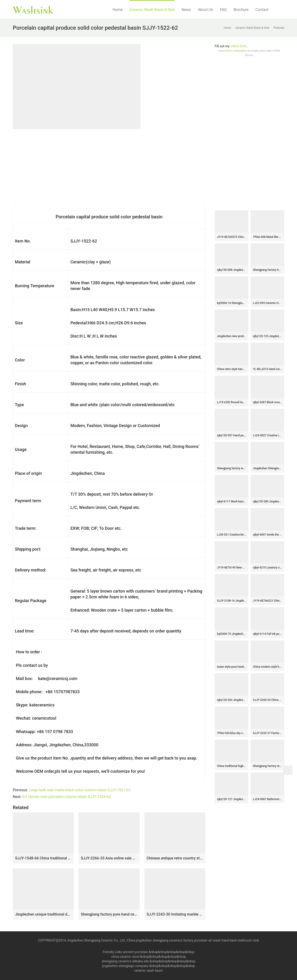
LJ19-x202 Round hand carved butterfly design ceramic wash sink (231, 402)
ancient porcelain (136, 952)
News (186, 10)
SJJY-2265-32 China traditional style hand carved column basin (267, 700)
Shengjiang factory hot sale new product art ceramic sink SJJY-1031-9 (267, 270)
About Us (205, 10)
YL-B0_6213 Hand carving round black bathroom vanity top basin (267, 369)
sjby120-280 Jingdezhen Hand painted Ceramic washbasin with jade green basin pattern (267, 501)
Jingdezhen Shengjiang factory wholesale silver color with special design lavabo (267, 468)
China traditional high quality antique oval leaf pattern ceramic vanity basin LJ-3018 (231, 766)
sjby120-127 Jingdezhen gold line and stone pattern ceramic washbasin (231, 799)
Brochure (241, 10)
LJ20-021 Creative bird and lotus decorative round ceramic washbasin (231, 535)
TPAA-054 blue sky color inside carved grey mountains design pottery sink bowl (231, 733)
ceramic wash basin (148, 970)
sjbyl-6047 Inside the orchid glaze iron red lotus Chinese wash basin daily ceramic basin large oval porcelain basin (267, 535)
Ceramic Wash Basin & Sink (152, 10)
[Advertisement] (249, 134)
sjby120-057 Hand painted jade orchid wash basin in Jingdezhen (231, 435)
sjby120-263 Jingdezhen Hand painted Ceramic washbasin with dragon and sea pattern (231, 700)
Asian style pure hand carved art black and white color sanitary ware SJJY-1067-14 (231, 667)
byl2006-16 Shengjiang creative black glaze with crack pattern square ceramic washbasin (231, 303)
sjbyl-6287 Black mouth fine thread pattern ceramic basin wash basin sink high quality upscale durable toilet (267, 402)
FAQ (223, 10)
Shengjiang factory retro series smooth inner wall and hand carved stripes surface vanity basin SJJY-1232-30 (267, 766)
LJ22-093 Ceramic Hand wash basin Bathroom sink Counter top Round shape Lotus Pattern (267, 303)
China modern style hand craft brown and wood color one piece (267, 667)
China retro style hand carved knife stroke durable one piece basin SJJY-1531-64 (231, 369)
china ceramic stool (125, 957)
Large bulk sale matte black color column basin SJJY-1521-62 (80, 790)
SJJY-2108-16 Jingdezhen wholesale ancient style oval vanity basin (231, 601)
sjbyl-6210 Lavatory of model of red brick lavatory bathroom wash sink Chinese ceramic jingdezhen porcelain (267, 568)
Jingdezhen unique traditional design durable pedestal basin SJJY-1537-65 (43, 914)
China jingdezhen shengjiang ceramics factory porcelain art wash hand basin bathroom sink (193, 940)
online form (239, 46)
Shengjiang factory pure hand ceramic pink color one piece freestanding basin (109, 914)
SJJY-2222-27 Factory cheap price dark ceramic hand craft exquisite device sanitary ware (267, 733)
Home (118, 10)
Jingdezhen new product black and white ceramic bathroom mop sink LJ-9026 (231, 336)
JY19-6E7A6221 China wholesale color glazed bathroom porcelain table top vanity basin (267, 601)
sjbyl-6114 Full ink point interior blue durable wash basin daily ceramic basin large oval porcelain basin (267, 634)
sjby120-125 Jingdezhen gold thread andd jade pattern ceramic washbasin (267, 336)
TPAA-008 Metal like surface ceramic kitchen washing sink (267, 237)
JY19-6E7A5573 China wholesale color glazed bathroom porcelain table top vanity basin (231, 237)
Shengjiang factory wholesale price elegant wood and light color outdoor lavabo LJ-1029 (231, 468)
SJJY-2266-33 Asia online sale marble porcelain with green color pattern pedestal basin (109, 858)
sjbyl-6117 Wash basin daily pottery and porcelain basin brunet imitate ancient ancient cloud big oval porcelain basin (231, 501)
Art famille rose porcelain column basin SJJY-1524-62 (66, 797)
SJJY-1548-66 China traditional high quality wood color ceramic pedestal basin (43, 858)
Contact (262, 10)
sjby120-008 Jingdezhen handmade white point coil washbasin (231, 270)
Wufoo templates (236, 51)
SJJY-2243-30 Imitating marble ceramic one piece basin (175, 914)
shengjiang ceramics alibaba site (125, 961)
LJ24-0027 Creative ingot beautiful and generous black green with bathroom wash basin (267, 435)
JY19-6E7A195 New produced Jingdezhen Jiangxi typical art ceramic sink (231, 568)
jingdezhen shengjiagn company (125, 966)
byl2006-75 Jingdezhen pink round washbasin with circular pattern (231, 634)
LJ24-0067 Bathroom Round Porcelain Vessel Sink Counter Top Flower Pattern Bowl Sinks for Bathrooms (267, 799)
